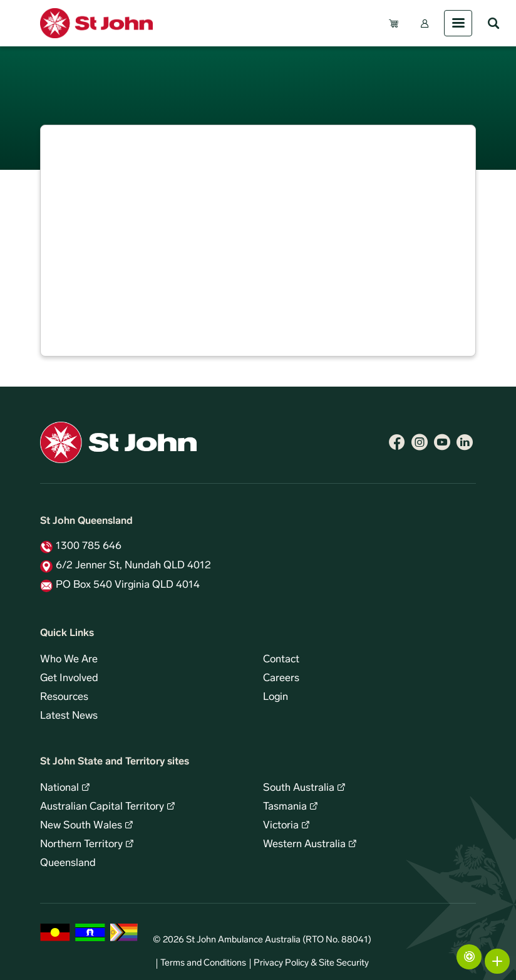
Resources (64, 697)
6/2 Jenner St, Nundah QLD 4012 (133, 566)
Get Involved (69, 679)
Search (493, 23)
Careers (281, 679)
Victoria (281, 826)
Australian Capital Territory (102, 807)
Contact (281, 660)
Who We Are (69, 660)
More (497, 961)
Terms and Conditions (203, 963)
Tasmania (285, 807)
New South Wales (81, 826)
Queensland (68, 863)
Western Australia (304, 845)
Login (276, 697)
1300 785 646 (89, 546)
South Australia (299, 788)
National (59, 788)
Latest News (69, 716)
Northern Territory (81, 845)
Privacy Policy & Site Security (311, 963)
